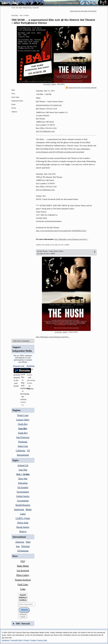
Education (23, 483)
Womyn (23, 531)
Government (23, 501)
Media (29, 509)
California (21, 450)
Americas (20, 542)
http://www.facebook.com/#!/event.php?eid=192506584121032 (61, 231)
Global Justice (23, 496)
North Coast (23, 415)
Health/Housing (23, 505)
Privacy (26, 640)
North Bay (23, 424)
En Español (23, 487)
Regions (17, 410)
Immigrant (19, 509)
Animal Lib (23, 465)
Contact (33, 640)
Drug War (23, 479)
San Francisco (23, 437)
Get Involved (23, 570)
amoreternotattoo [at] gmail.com (49, 105)
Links (23, 589)
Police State (23, 523)
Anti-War (23, 470)
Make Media (23, 566)
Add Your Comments (21, 341)
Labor (23, 514)
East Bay (15, 15)
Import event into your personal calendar (81, 88)
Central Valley (23, 420)
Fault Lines (23, 584)
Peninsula (23, 442)
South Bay (23, 433)
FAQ (23, 561)
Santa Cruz (23, 446)
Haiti (28, 542)
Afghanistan (23, 551)
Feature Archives (23, 580)
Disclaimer (6, 640)
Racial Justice (23, 527)
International (23, 455)
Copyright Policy (17, 640)
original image (50, 84)
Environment (23, 492)
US (28, 450)
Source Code (42, 640)
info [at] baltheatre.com (45, 131)
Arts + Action (24, 15)
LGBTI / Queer (23, 518)
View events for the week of (83, 11)
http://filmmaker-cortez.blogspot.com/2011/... (71, 239)
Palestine (26, 546)
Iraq (18, 546)
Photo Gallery (23, 575)
